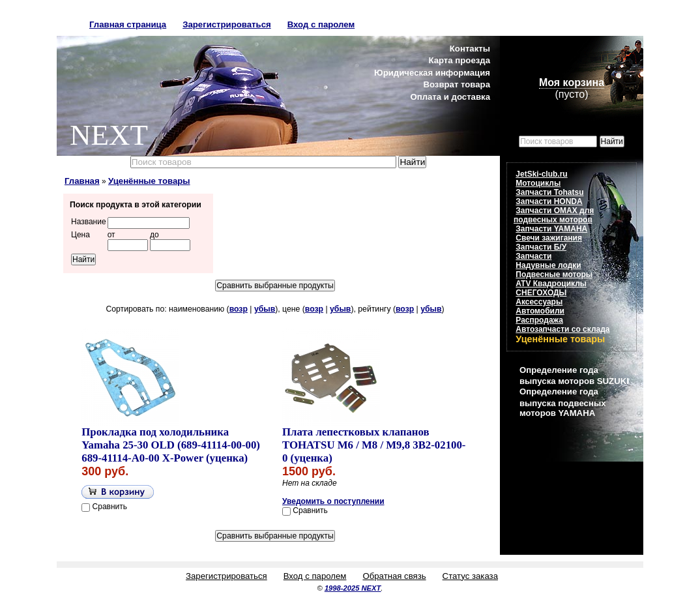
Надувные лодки (548, 265)
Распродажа (539, 320)
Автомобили (540, 311)
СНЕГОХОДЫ (541, 293)
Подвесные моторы (554, 274)
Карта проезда (459, 60)
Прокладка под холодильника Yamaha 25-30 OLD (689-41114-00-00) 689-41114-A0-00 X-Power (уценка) (171, 445)
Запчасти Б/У (541, 247)
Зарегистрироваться (227, 24)
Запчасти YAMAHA (551, 229)
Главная (82, 181)
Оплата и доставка (450, 97)
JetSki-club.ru (541, 174)
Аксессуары (539, 302)
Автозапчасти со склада (562, 329)
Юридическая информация (432, 73)
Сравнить (110, 507)
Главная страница (128, 24)
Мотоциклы (538, 183)
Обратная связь (394, 576)
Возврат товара (457, 84)
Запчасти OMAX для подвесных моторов (554, 215)
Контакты (470, 49)
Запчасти (533, 256)
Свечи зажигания (549, 238)
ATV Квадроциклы (551, 284)
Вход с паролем (321, 24)
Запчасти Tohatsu (549, 192)
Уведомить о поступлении (333, 501)
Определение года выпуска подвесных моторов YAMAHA (562, 402)
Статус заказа (470, 576)
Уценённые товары (149, 181)
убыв (265, 309)
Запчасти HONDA (549, 201)
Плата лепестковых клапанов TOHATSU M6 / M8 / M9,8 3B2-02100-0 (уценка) (374, 445)
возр (239, 309)
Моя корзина (572, 82)
